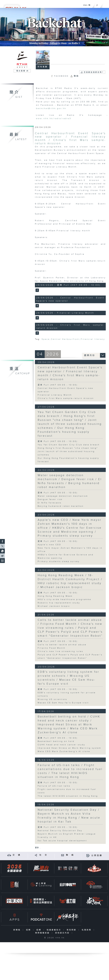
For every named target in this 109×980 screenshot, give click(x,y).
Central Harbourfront (65, 339)
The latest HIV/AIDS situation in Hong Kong (68, 796)
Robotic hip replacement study (59, 603)
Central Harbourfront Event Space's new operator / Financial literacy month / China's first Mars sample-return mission (70, 138)
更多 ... (38, 848)
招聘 (29, 930)
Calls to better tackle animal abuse (62, 645)
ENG (85, 5)
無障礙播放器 (43, 933)
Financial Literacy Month (55, 395)
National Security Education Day (60, 831)
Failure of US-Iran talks (54, 786)
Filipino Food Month (52, 648)
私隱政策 (87, 930)
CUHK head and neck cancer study (61, 745)
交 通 (17, 855)
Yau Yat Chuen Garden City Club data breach (69, 445)
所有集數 (43, 67)
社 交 (43, 855)
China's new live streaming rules (60, 651)
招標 (39, 930)
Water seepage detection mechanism (63, 496)
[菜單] (106, 4)
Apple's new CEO (49, 545)
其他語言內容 (63, 933)
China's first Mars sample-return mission (66, 398)
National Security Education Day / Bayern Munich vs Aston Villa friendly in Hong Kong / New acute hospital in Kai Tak (69, 816)
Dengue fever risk (50, 499)
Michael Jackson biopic (54, 606)
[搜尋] (97, 5)
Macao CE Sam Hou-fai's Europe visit (63, 703)
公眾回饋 (97, 856)
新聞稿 (17, 930)
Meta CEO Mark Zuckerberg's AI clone (64, 751)
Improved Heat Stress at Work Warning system (69, 748)
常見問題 (72, 930)
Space (46, 339)
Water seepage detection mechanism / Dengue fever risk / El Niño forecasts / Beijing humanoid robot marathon (70, 481)
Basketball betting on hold (56, 741)
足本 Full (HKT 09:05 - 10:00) (58, 385)
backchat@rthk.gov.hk (51, 108)
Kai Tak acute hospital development (62, 841)
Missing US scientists (52, 699)
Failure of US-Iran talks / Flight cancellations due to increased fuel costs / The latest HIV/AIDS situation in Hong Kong (70, 771)
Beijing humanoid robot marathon (61, 506)
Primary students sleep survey (59, 561)
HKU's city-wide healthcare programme (64, 600)
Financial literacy (93, 339)
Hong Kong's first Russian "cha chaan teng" (68, 448)
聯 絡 (70, 855)
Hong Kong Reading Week (55, 596)
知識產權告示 (54, 930)
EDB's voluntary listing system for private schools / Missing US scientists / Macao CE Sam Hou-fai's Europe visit (68, 678)
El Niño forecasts (50, 503)
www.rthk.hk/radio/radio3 (54, 119)
